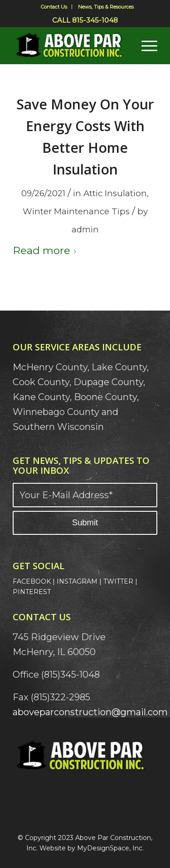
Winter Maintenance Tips (76, 211)
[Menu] (145, 46)
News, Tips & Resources (106, 7)
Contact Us (54, 7)
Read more (46, 250)
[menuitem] (54, 7)
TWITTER (118, 581)
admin (85, 229)
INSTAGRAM (77, 581)
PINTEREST (32, 592)
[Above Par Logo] (70, 46)
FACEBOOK (32, 581)
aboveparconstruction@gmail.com (90, 712)
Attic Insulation (115, 193)
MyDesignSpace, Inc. (110, 848)
